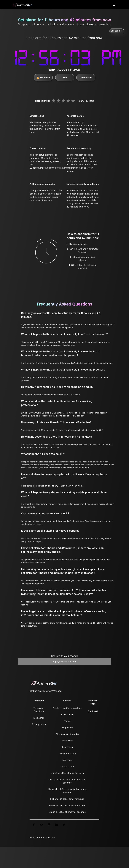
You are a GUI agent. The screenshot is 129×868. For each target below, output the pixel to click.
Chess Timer (67, 741)
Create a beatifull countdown (67, 708)
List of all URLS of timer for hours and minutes (67, 791)
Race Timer (67, 747)
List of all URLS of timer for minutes (67, 805)
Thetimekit (93, 711)
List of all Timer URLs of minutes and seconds (67, 781)
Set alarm (43, 78)
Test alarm (86, 77)
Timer (67, 721)
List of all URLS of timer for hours (67, 799)
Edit (65, 77)
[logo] (22, 5)
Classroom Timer (67, 754)
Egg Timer (67, 760)
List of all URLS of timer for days (67, 773)
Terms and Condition (39, 710)
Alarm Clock (67, 715)
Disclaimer (39, 718)
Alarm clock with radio (67, 734)
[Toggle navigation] (114, 5)
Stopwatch (67, 728)
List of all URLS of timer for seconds (67, 812)
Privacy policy (39, 724)
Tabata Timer (67, 766)
